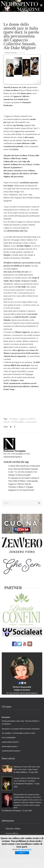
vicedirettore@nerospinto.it (11, 751)
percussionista (31, 422)
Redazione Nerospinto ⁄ (11, 53)
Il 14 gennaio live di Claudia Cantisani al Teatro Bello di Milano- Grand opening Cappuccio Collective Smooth (24, 481)
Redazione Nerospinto (15, 451)
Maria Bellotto (22, 772)
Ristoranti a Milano (13, 829)
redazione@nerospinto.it (13, 457)
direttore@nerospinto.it (29, 693)
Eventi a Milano (12, 833)
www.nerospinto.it (18, 454)
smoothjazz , (14, 419)
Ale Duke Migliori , (18, 422)
